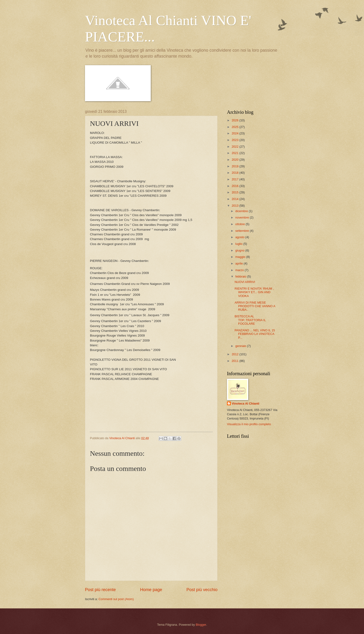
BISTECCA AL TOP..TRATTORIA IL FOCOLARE (250, 320)
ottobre (240, 224)
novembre (242, 217)
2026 (235, 120)
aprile (239, 263)
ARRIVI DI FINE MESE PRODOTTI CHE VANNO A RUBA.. (255, 306)
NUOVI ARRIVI (245, 282)
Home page (151, 590)
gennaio (241, 346)
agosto (240, 237)
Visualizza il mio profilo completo (249, 424)
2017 (235, 179)
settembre (242, 231)
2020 (235, 160)
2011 (235, 361)
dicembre (242, 211)
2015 (235, 192)
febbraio (241, 276)
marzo (240, 270)
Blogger (201, 625)
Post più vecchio (202, 590)
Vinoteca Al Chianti (246, 404)
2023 (235, 140)
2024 (235, 133)
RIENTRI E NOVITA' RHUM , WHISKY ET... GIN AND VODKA (254, 292)
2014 (235, 199)
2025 (235, 127)
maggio (241, 257)
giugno (240, 250)
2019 (235, 166)
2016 (235, 186)
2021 (235, 153)
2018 (235, 173)
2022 (235, 147)
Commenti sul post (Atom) (116, 599)
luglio (239, 244)
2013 (235, 206)
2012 (235, 354)
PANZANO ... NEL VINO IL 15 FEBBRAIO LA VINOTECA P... (255, 334)
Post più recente (100, 590)
